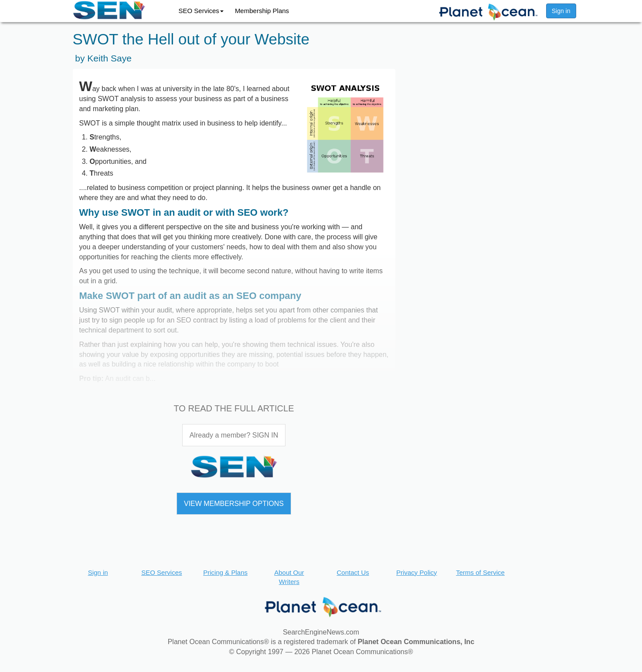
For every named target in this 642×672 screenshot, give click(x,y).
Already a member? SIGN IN (234, 435)
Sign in (561, 11)
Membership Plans (262, 11)
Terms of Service (480, 572)
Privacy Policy (416, 572)
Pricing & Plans (225, 572)
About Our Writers (289, 577)
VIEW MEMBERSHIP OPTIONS (234, 504)
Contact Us (353, 572)
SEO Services (201, 11)
